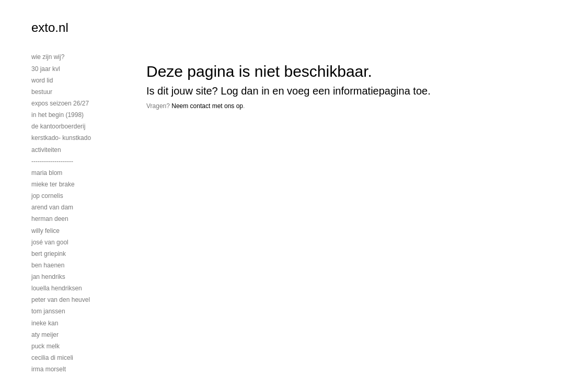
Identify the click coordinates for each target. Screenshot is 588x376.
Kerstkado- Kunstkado (61, 138)
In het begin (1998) (57, 115)
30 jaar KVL (46, 69)
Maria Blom (47, 173)
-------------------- (52, 161)
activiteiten (46, 150)
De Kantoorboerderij (58, 126)
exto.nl (50, 27)
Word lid (42, 80)
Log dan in (245, 91)
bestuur (42, 92)
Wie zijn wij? (48, 57)
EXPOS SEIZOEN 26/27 (60, 103)
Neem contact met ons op (207, 106)
